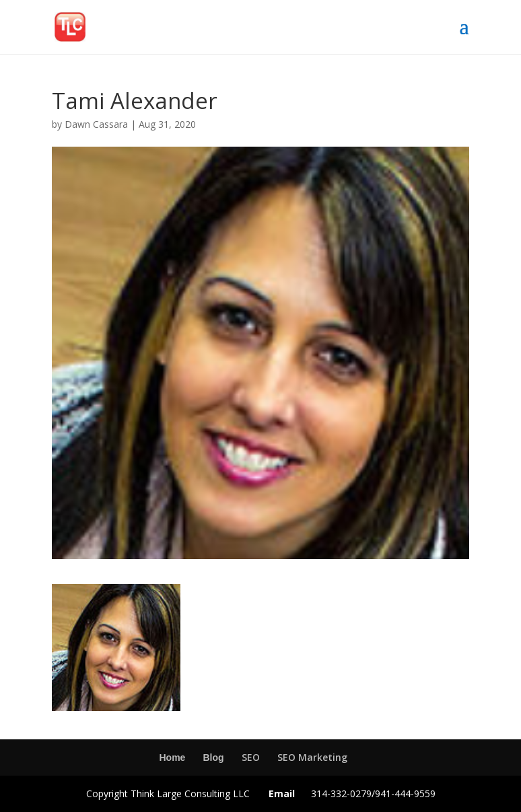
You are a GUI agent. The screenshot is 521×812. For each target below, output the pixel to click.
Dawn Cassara (96, 124)
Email (282, 793)
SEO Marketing (312, 757)
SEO (251, 757)
